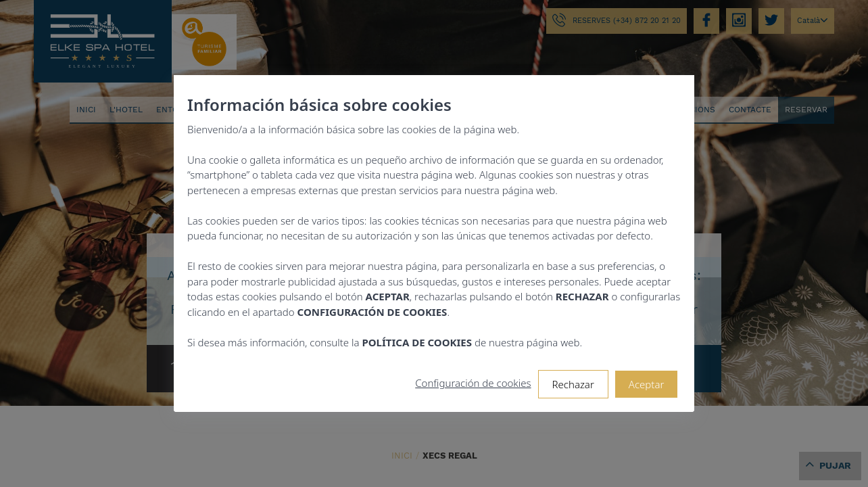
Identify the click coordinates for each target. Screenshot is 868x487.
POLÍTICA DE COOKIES (417, 342)
